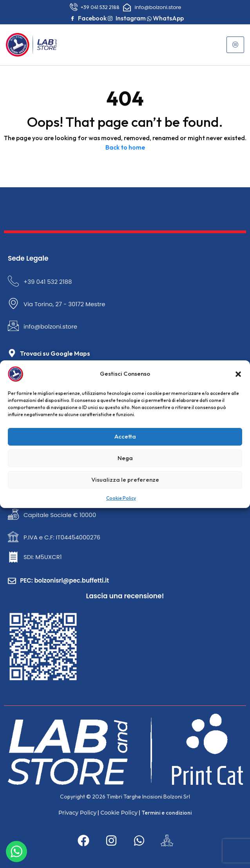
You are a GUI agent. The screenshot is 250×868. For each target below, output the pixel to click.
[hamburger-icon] (235, 45)
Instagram (127, 18)
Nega (125, 458)
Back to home (125, 147)
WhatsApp (165, 18)
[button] (238, 374)
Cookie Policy (121, 498)
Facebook (88, 18)
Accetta (125, 436)
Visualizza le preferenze (125, 480)
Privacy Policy (77, 813)
